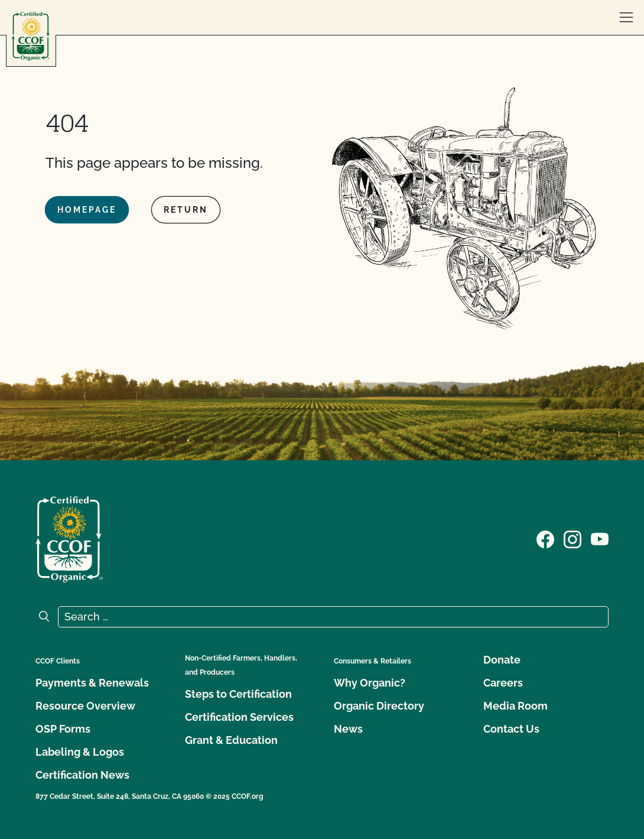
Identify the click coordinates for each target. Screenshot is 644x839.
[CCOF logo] (31, 36)
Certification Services (239, 717)
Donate (502, 660)
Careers (503, 683)
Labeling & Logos (80, 752)
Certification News (82, 775)
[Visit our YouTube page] (600, 538)
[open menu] (626, 18)
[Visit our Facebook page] (545, 538)
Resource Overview (85, 706)
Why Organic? (370, 683)
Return (186, 210)
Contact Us (511, 729)
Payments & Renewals (92, 683)
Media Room (515, 706)
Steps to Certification (238, 694)
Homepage (87, 210)
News (348, 729)
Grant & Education (231, 740)
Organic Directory (379, 706)
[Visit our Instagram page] (573, 538)
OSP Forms (63, 729)
